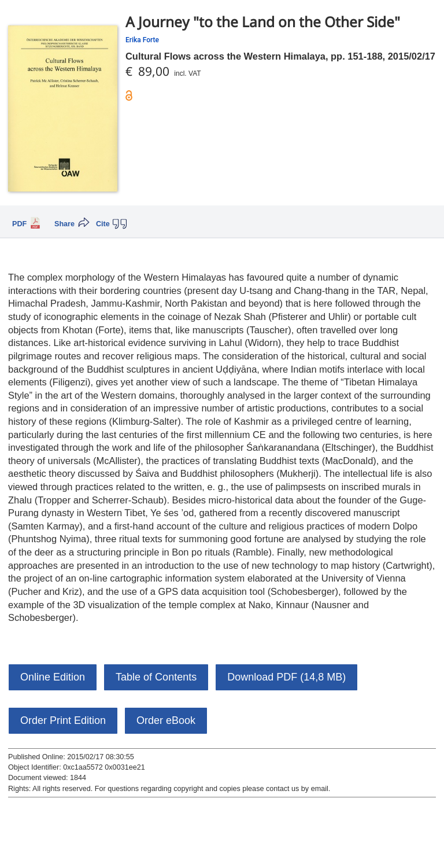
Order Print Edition (63, 720)
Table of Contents (156, 677)
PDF (19, 224)
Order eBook (166, 720)
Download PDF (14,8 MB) (286, 677)
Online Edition (53, 677)
